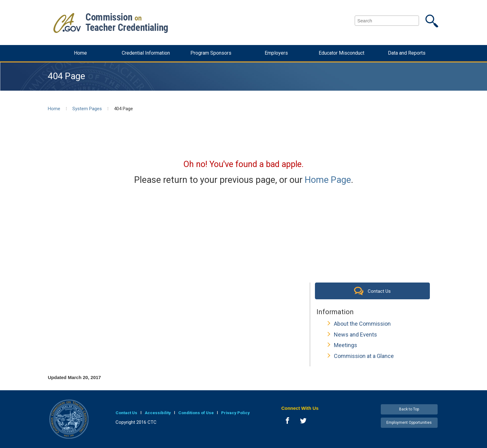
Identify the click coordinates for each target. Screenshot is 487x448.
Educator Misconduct (341, 53)
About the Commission (362, 324)
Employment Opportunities (409, 423)
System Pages (87, 109)
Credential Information (146, 53)
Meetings (346, 345)
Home (80, 53)
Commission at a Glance (364, 356)
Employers (276, 53)
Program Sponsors (211, 53)
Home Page (328, 180)
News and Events (355, 335)
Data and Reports (407, 53)
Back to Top (409, 409)
